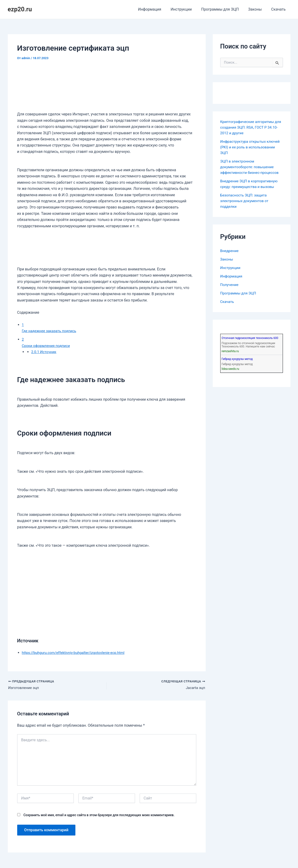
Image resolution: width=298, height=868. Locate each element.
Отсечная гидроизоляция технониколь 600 (250, 338)
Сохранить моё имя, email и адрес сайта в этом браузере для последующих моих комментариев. (99, 815)
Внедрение (230, 251)
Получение (230, 285)
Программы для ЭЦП (225, 9)
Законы (258, 9)
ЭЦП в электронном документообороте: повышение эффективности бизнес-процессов (251, 167)
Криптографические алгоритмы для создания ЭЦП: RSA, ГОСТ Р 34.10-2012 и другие (248, 127)
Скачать (279, 9)
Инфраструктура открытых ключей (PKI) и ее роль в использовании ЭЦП (251, 147)
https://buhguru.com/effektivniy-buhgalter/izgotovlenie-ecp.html (76, 653)
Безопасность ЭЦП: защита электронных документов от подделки (245, 201)
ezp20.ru (20, 9)
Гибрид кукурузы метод (237, 359)
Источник (44, 352)
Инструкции (188, 9)
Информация (158, 9)
